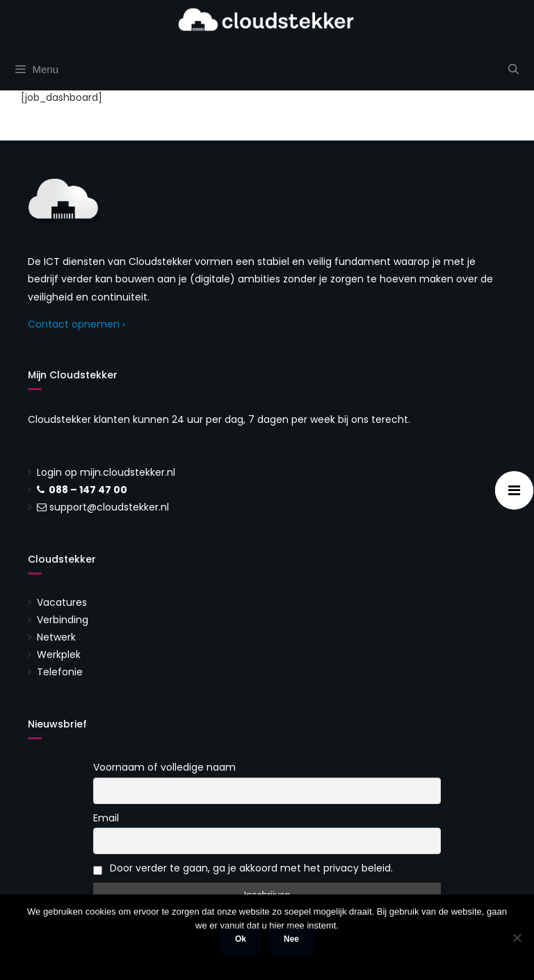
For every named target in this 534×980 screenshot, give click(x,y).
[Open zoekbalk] (513, 70)
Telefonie (60, 672)
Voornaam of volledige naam (164, 767)
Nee (291, 939)
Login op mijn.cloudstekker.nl (106, 472)
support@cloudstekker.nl (109, 507)
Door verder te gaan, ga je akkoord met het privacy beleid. (243, 868)
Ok (241, 939)
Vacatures (62, 602)
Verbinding (63, 620)
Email (106, 818)
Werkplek (59, 654)
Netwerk (56, 637)
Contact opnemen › (76, 324)
